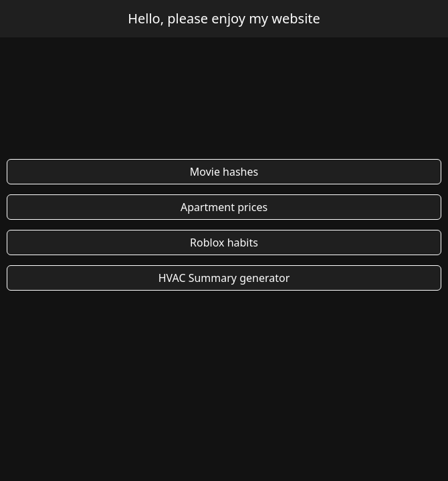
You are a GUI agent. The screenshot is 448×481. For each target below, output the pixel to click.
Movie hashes (224, 172)
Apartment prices (224, 207)
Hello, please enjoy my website (224, 18)
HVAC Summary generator (224, 278)
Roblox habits (224, 243)
